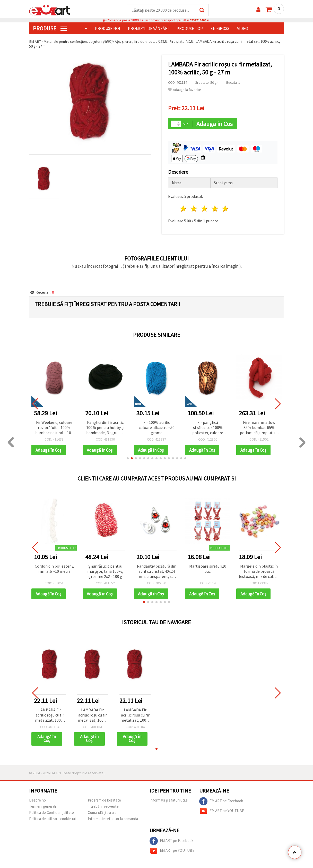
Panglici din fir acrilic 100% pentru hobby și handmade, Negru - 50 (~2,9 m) (105, 428)
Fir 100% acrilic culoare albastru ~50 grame (157, 428)
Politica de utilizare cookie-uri (53, 820)
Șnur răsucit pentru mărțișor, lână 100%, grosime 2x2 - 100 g (105, 572)
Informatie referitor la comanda (113, 820)
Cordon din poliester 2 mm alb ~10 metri (54, 569)
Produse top (190, 29)
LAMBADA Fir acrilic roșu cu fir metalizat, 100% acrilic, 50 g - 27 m (50, 716)
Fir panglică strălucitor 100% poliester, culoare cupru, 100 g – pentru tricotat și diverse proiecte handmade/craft (208, 428)
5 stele (226, 209)
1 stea (184, 209)
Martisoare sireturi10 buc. (208, 569)
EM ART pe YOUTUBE (222, 812)
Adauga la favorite (185, 90)
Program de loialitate (104, 801)
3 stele (205, 209)
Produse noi (108, 29)
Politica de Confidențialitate (51, 814)
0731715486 (198, 20)
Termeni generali (42, 808)
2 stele (194, 209)
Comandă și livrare (102, 814)
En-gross (220, 29)
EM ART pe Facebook (221, 803)
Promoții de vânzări (148, 29)
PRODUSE (50, 29)
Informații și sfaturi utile (169, 801)
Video (243, 29)
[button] (128, 459)
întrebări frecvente (103, 808)
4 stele (215, 209)
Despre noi (38, 801)
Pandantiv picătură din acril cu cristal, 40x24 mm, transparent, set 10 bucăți (157, 572)
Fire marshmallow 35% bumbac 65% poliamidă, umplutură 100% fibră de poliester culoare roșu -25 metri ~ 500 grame (259, 428)
